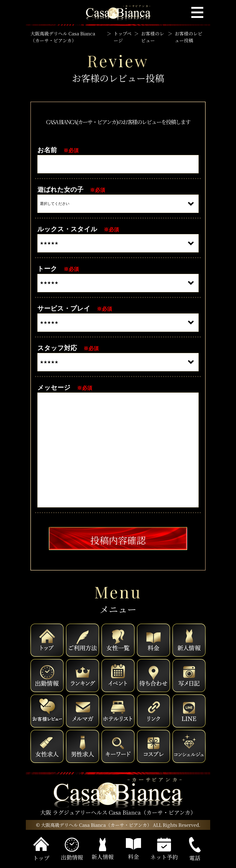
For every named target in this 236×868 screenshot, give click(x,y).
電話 (195, 849)
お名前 (47, 150)
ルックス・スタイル (67, 229)
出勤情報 (72, 849)
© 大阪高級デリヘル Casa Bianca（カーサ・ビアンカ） (94, 825)
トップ (41, 849)
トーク (47, 269)
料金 (133, 849)
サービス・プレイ (64, 308)
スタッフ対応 (57, 348)
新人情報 (103, 849)
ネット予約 (164, 849)
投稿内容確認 (118, 540)
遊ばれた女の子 (60, 190)
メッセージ (54, 388)
